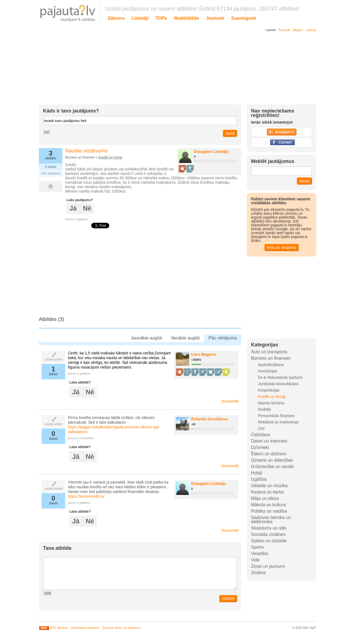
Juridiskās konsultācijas (278, 384)
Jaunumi (215, 18)
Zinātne (258, 573)
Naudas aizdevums (86, 151)
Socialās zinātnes (268, 534)
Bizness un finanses (271, 358)
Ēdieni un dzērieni (269, 454)
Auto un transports (269, 352)
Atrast (304, 181)
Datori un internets (269, 441)
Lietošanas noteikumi (85, 628)
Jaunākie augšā (146, 338)
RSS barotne (53, 628)
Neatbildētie (187, 18)
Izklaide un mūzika (269, 486)
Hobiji (257, 473)
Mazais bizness (271, 403)
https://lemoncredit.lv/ (86, 496)
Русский (284, 30)
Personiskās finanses (276, 416)
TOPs (161, 18)
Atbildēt (228, 599)
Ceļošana (260, 435)
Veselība (259, 554)
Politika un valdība (269, 511)
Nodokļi (264, 409)
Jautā (230, 133)
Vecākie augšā (185, 338)
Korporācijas (269, 390)
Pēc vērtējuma (223, 338)
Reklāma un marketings (278, 422)
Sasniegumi (244, 18)
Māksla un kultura (268, 505)
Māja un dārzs (265, 498)
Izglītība (259, 479)
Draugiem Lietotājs (211, 152)
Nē (87, 208)
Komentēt (230, 401)
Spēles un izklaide (269, 541)
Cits (261, 428)
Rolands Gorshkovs (209, 419)
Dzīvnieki (260, 447)
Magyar (298, 30)
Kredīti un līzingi (110, 157)
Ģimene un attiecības (272, 460)
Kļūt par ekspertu (282, 247)
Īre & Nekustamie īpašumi (280, 377)
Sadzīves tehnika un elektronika (271, 520)
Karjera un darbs (267, 492)
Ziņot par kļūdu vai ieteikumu (121, 628)
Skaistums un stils (269, 528)
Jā (73, 208)
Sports (257, 547)
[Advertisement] (173, 69)
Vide (255, 560)
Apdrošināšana (271, 365)
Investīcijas (267, 371)
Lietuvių (311, 30)
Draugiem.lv (282, 132)
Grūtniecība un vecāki (272, 467)
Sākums (116, 18)
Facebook (282, 142)
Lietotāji (140, 18)
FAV (53, 186)
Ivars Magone (203, 354)
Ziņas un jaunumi (268, 566)
